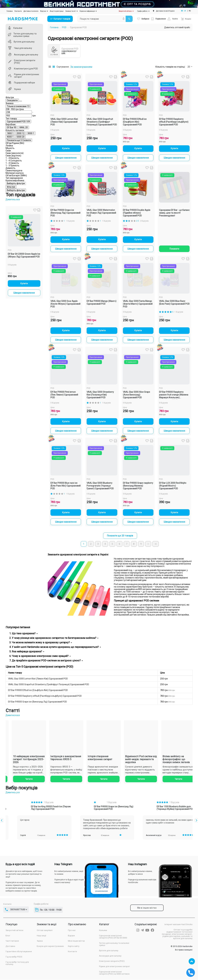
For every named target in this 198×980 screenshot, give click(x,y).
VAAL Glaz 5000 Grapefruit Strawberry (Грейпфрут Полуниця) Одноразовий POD (49, 685)
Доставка (10, 947)
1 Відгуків (70, 221)
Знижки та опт (72, 11)
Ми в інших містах (76, 941)
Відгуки (44, 11)
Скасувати (33, 101)
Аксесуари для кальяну (110, 956)
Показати (174, 249)
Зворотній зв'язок (126, 11)
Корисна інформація (88, 11)
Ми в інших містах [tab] (147, 908)
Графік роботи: (143, 11)
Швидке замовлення (24, 447)
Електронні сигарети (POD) (112, 961)
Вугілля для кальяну (109, 951)
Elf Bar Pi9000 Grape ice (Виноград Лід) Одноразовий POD (37, 702)
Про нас (72, 931)
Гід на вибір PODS (14, 957)
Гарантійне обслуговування (19, 952)
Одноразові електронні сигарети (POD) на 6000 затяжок (114, 973)
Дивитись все (13, 354)
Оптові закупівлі (45, 931)
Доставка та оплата (31, 11)
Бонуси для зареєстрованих (50, 947)
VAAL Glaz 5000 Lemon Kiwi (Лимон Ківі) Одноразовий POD (38, 679)
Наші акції (41, 936)
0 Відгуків (12, 419)
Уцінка (40, 941)
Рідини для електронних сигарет (115, 967)
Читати (24, 779)
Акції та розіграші (57, 11)
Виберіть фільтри (24, 339)
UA (185, 11)
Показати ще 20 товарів (120, 536)
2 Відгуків (144, 221)
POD (10, 404)
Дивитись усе (13, 793)
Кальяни (103, 931)
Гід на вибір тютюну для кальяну (17, 964)
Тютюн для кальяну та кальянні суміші (114, 945)
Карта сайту (74, 947)
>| (156, 544)
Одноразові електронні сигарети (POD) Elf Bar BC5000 (113, 937)
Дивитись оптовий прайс (177, 27)
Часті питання (12, 941)
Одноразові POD (78, 27)
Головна (10, 11)
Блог (8, 936)
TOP (192, 961)
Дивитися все (13, 716)
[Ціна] (13, 129)
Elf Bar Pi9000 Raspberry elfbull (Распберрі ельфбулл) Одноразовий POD (45, 696)
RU (190, 11)
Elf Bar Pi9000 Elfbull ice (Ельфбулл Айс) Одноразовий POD (38, 690)
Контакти (18, 11)
